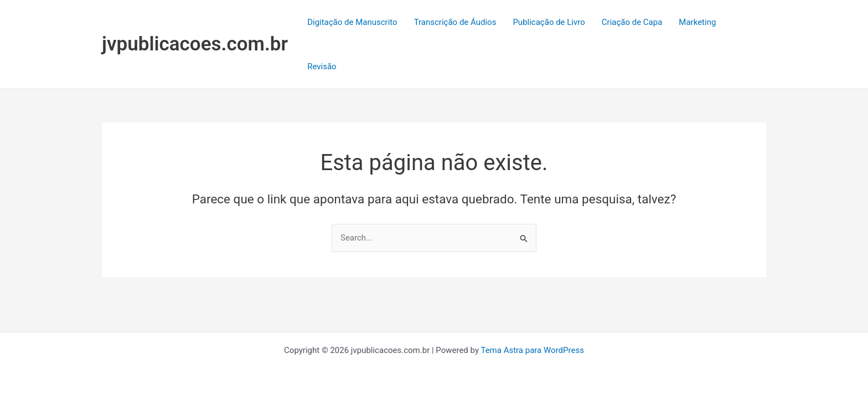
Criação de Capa (632, 22)
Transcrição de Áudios (455, 22)
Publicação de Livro (549, 22)
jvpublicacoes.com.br (195, 44)
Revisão (322, 66)
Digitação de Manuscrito (352, 22)
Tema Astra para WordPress (532, 350)
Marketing (697, 22)
